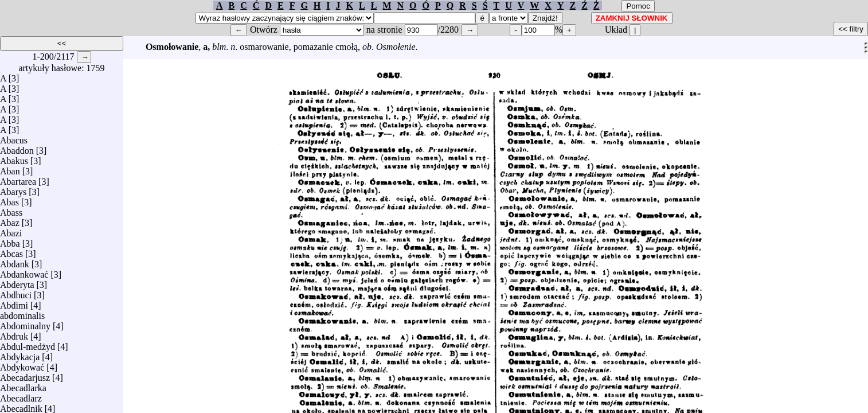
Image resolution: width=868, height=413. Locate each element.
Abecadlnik (21, 406)
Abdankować (24, 272)
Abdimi (14, 303)
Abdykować (22, 365)
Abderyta (17, 282)
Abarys (13, 189)
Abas (9, 199)
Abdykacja (20, 354)
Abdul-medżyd (28, 344)
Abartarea (18, 179)
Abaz (10, 220)
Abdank (15, 261)
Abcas (11, 251)
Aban (10, 168)
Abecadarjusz (25, 375)
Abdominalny (25, 323)
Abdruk (14, 334)
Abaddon (17, 148)
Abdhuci (16, 292)
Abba (10, 241)
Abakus (14, 158)
